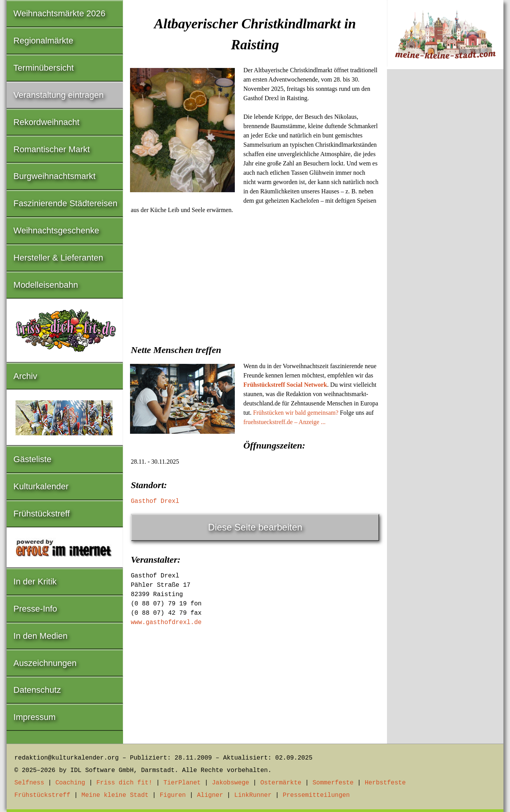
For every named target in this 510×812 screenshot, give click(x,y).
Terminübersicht (44, 68)
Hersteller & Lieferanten (58, 258)
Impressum (35, 717)
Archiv (25, 376)
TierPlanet (182, 783)
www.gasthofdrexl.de (166, 622)
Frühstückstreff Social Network (285, 385)
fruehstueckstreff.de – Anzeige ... (284, 422)
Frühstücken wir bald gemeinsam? (296, 413)
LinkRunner (253, 795)
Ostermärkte (281, 783)
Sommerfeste (333, 783)
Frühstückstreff (42, 514)
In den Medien (41, 636)
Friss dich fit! (124, 783)
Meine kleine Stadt (115, 795)
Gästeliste (33, 459)
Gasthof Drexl (155, 501)
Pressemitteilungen (316, 795)
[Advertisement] (255, 277)
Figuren (173, 795)
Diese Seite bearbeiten (255, 527)
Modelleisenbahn (46, 285)
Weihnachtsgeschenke (56, 230)
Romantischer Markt (52, 149)
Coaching (70, 783)
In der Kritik (35, 582)
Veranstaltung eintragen (59, 95)
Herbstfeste (385, 783)
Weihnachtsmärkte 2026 (60, 13)
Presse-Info (36, 609)
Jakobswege (231, 783)
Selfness (29, 783)
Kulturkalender (41, 486)
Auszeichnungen (45, 663)
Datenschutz (37, 690)
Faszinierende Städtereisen (66, 203)
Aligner (210, 795)
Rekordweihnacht (47, 122)
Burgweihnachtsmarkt (55, 176)
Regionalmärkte (43, 41)
